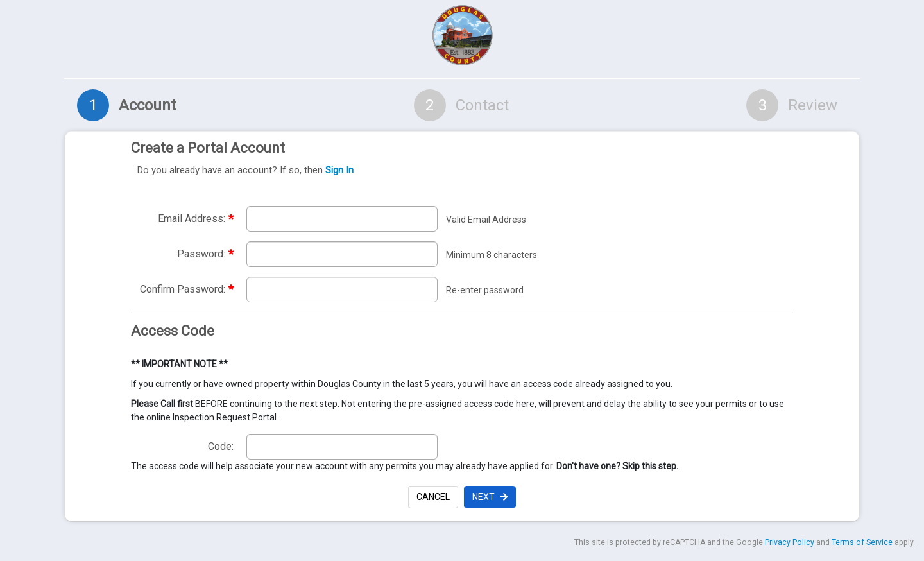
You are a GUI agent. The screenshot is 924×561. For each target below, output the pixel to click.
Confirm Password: (187, 289)
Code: (221, 446)
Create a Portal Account (459, 159)
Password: (205, 254)
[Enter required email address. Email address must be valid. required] (342, 219)
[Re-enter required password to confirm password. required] (342, 289)
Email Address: (196, 219)
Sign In (339, 170)
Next (490, 497)
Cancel (433, 497)
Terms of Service (862, 542)
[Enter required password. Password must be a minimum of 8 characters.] (342, 254)
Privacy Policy (790, 542)
